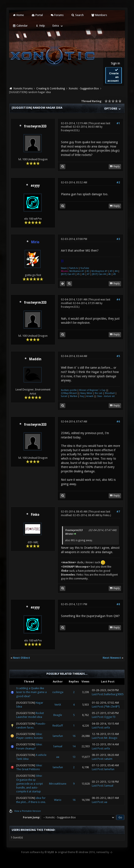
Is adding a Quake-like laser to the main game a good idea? (31, 692)
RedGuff (58, 726)
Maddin (35, 359)
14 (74, 746)
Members (99, 15)
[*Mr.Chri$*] (112, 707)
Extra (56, 26)
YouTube (85, 268)
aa (58, 757)
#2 (118, 182)
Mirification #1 (77, 271)
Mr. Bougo (111, 738)
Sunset (64, 396)
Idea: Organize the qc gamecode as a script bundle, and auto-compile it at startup (30, 784)
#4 (116, 271)
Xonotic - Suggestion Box (84, 89)
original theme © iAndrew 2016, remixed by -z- (85, 852)
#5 (78, 274)
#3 (118, 239)
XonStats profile (69, 390)
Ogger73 (110, 717)
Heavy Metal (86, 393)
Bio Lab (99, 393)
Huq (82, 396)
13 (74, 757)
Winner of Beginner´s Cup (92, 390)
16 (74, 736)
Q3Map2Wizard (69, 393)
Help (40, 26)
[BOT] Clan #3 (68, 274)
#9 (115, 274)
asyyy (35, 186)
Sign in (115, 63)
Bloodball (110, 393)
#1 (118, 123)
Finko (35, 515)
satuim (108, 759)
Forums (57, 15)
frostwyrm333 (35, 126)
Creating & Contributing (51, 89)
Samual (58, 746)
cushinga (58, 692)
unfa (107, 728)
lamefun (58, 736)
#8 (110, 274)
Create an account (113, 75)
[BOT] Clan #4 (99, 274)
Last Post (97, 694)
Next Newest (112, 658)
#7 (88, 274)
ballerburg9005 (114, 694)
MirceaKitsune (58, 784)
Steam (64, 268)
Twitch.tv (74, 268)
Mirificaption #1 (100, 271)
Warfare (74, 396)
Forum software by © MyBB (38, 852)
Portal (37, 15)
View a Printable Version (28, 811)
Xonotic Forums (23, 89)
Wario (58, 800)
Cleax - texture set (106, 396)
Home (18, 15)
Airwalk (90, 396)
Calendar (20, 26)
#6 (83, 274)
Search (77, 15)
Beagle (58, 715)
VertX (58, 705)
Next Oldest (22, 658)
